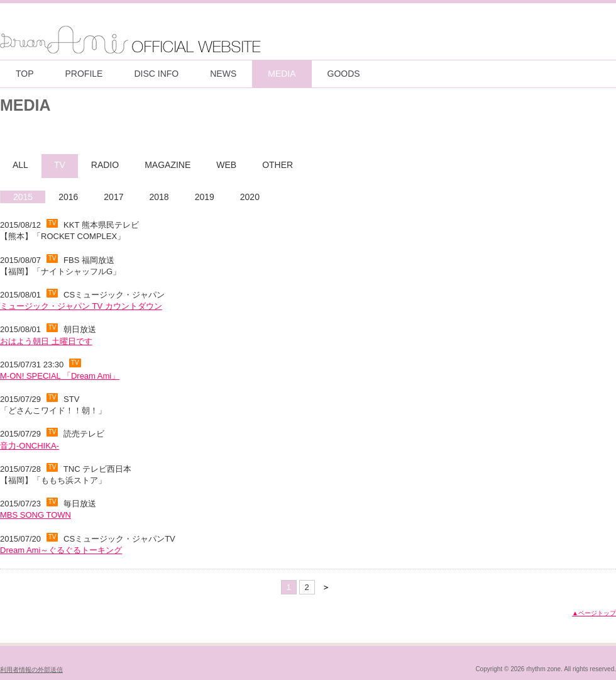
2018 (159, 197)
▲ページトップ (594, 613)
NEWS (223, 74)
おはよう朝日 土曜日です (46, 341)
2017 (113, 197)
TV (60, 165)
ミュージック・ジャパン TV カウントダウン (81, 306)
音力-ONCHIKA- (30, 446)
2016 (68, 197)
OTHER (278, 165)
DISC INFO (156, 74)
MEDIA (282, 74)
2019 (205, 197)
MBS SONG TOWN (36, 515)
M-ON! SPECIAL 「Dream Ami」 (60, 376)
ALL (20, 165)
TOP (25, 74)
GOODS (344, 74)
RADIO (105, 165)
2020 (250, 197)
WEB (226, 165)
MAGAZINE (168, 165)
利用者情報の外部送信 (31, 670)
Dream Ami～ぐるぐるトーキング (61, 550)
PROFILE (84, 74)
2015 (23, 197)
